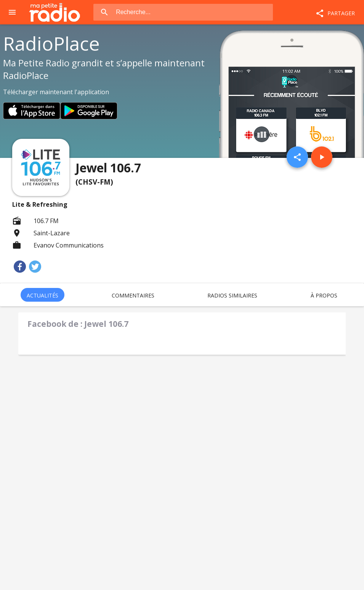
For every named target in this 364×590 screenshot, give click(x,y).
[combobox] (194, 12)
